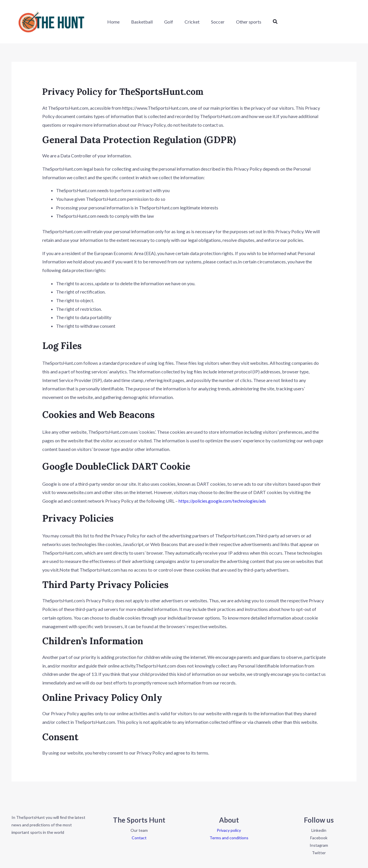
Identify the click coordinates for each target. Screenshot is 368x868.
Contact (139, 838)
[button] (263, 22)
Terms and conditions (229, 838)
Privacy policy (229, 830)
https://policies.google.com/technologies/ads (223, 501)
